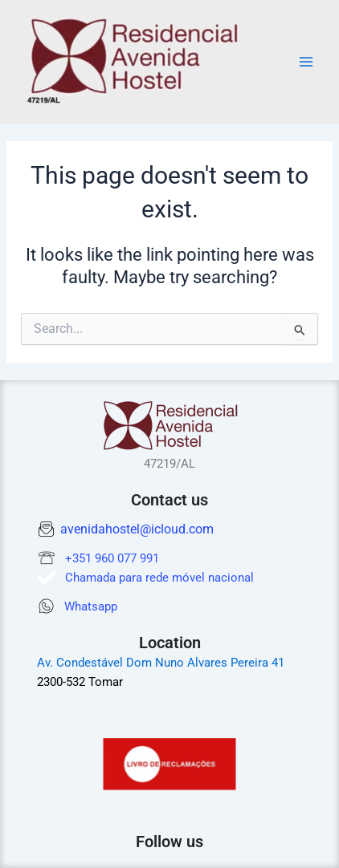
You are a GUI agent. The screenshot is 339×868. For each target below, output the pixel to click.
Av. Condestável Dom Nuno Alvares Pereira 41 (161, 663)
